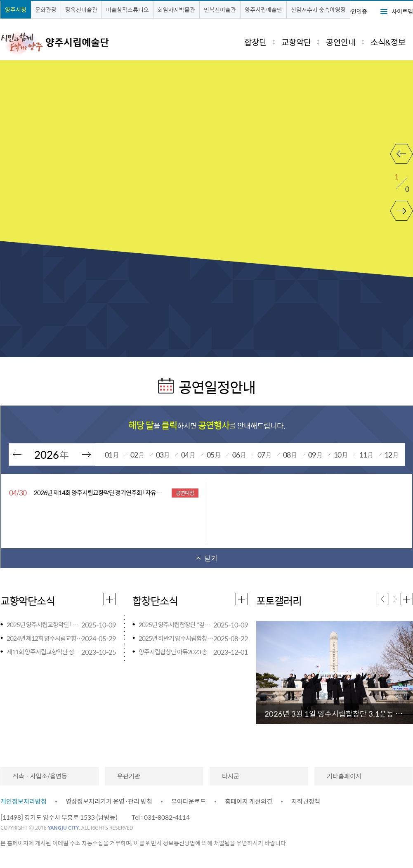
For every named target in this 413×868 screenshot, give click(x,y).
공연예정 (185, 493)
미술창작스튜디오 (127, 9)
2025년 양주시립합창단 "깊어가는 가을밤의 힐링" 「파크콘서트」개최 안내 (177, 625)
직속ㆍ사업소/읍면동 (40, 776)
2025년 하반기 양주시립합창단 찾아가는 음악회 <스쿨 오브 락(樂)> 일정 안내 (177, 638)
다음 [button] (395, 599)
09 (315, 454)
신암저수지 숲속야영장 (318, 9)
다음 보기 (401, 206)
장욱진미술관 (81, 9)
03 (163, 454)
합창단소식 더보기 (242, 598)
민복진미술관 (220, 9)
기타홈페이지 (344, 776)
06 (239, 454)
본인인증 (356, 11)
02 (137, 454)
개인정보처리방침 (24, 801)
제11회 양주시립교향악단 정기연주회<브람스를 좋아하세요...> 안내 (45, 652)
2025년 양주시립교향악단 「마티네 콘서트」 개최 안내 (45, 625)
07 (264, 454)
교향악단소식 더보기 (110, 598)
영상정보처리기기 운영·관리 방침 (109, 801)
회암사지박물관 (176, 9)
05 (214, 454)
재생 (396, 108)
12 (392, 454)
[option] (335, 672)
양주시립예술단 (263, 9)
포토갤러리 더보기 (407, 598)
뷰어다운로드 (189, 801)
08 (290, 454)
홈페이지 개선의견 (249, 801)
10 (341, 454)
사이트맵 (402, 11)
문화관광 (46, 9)
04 (188, 454)
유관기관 (129, 776)
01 (112, 454)
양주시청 (16, 9)
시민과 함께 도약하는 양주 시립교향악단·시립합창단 (70, 42)
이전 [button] (383, 599)
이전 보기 (401, 149)
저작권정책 (306, 801)
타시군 (231, 776)
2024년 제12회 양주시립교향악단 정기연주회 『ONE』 (45, 638)
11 (366, 454)
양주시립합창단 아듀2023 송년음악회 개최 (177, 652)
